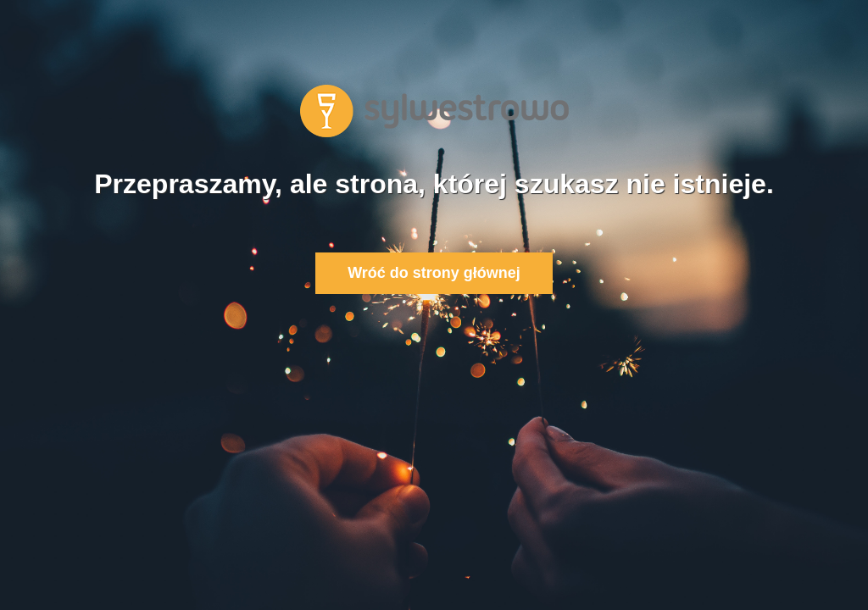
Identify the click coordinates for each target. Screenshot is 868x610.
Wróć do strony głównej (434, 273)
